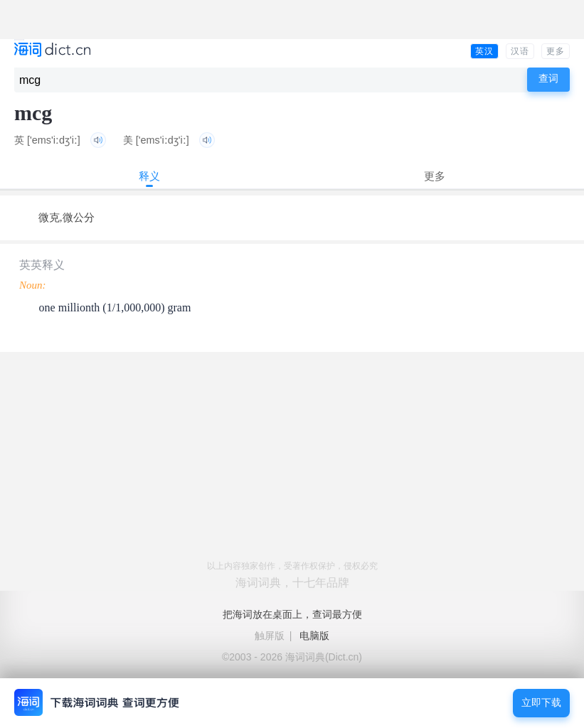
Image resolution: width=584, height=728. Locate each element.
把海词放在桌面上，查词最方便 (292, 614)
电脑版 (314, 636)
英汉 (484, 51)
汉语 (520, 51)
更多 (556, 51)
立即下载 (541, 703)
